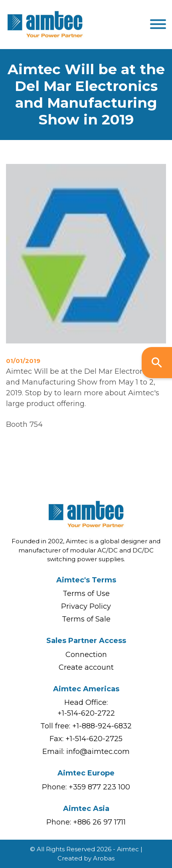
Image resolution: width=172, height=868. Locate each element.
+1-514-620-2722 (86, 713)
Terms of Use (86, 594)
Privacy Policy (86, 606)
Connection (86, 655)
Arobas (104, 858)
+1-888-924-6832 (102, 726)
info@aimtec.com (98, 752)
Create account (86, 667)
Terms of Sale (86, 619)
